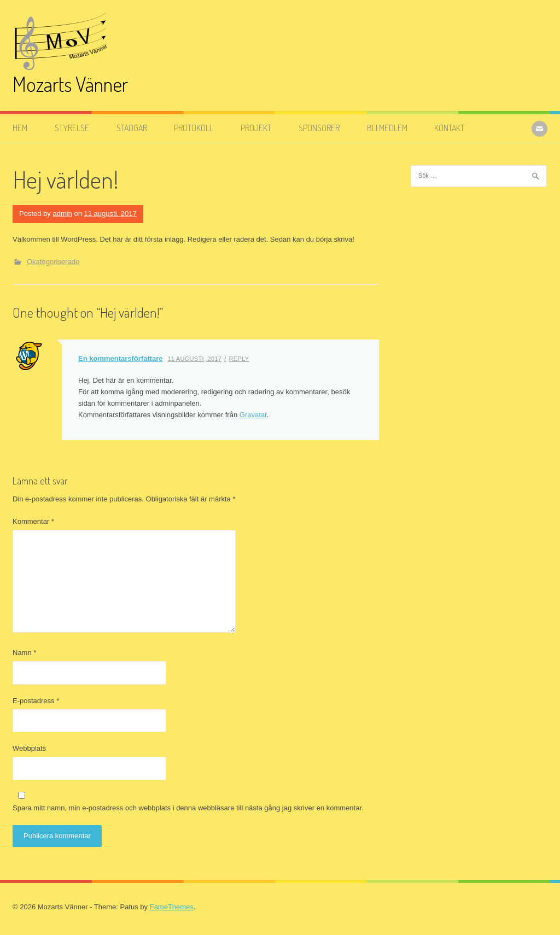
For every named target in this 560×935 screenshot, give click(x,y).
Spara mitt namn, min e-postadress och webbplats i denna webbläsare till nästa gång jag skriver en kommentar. (188, 808)
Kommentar (33, 521)
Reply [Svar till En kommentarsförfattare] (239, 359)
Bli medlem (387, 128)
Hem (20, 128)
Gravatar (253, 415)
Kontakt (449, 128)
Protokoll (194, 128)
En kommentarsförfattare (121, 358)
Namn (24, 653)
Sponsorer (319, 128)
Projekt (256, 128)
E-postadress (36, 701)
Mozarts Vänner (70, 84)
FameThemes (172, 907)
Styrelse (72, 128)
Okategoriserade (53, 262)
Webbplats (29, 748)
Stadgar (132, 128)
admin (62, 214)
